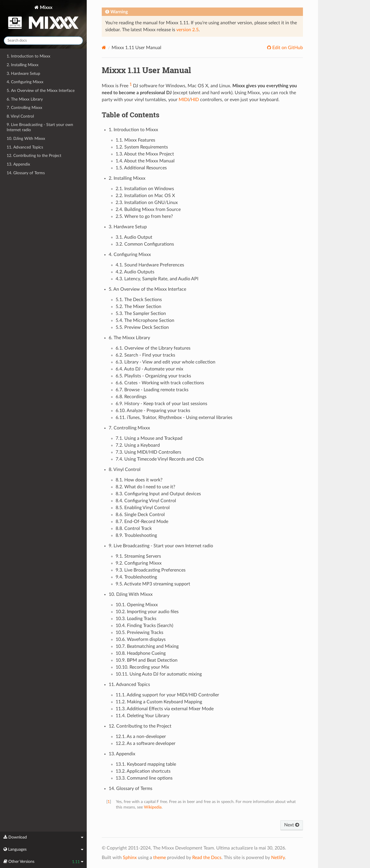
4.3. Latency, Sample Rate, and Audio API (157, 279)
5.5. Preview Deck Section (142, 327)
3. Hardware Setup (23, 74)
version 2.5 (187, 30)
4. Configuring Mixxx (25, 82)
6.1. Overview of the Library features (153, 348)
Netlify (278, 858)
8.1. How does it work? (139, 480)
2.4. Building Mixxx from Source (148, 209)
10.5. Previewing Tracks (139, 633)
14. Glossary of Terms (26, 173)
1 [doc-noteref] (131, 84)
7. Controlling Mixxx (24, 108)
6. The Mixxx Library (25, 99)
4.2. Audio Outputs (135, 272)
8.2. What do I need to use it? (145, 487)
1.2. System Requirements (142, 147)
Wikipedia (153, 807)
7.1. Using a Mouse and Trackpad (149, 438)
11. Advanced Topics (25, 147)
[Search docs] (43, 41)
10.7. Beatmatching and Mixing (147, 646)
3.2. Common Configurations (145, 244)
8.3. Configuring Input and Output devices (158, 494)
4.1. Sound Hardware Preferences (150, 265)
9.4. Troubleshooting (136, 577)
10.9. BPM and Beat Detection (147, 660)
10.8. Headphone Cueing (141, 653)
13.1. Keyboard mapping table (146, 764)
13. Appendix (18, 164)
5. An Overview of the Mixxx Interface (41, 91)
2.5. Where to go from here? (144, 216)
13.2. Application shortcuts (143, 771)
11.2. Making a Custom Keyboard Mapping (159, 702)
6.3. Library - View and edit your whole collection (165, 362)
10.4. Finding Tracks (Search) (144, 626)
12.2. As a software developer (146, 743)
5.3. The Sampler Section (141, 314)
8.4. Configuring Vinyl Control (146, 501)
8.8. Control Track (134, 528)
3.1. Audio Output (134, 237)
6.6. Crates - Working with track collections (160, 383)
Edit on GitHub (287, 48)
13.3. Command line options (144, 778)
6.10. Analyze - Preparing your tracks (153, 411)
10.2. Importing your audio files (147, 612)
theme (160, 858)
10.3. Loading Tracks (136, 619)
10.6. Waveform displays (141, 639)
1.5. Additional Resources (141, 168)
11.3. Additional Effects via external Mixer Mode (165, 709)
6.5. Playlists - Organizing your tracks (153, 376)
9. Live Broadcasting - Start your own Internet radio (40, 127)
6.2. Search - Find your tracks (145, 355)
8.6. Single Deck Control (140, 515)
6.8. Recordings (131, 397)
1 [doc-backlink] (109, 802)
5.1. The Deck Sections (139, 300)
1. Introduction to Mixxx (28, 56)
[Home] (104, 48)
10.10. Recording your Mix (142, 667)
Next (292, 825)
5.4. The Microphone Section (145, 320)
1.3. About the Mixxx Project (145, 154)
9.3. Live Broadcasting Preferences (151, 570)
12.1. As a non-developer (141, 737)
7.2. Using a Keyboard (138, 445)
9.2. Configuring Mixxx (139, 563)
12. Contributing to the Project (34, 156)
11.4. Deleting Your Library (143, 716)
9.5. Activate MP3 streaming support (153, 584)
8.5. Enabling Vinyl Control (143, 508)
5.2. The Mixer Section (138, 307)
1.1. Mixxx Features (135, 140)
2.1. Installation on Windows (145, 189)
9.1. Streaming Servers (138, 556)
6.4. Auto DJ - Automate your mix (149, 369)
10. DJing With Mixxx (26, 139)
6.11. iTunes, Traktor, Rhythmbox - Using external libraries (174, 418)
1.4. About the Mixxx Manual (145, 161)
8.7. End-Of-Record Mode (142, 522)
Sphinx (130, 858)
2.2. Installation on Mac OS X (145, 196)
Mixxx (43, 18)
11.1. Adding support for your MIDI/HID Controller (167, 695)
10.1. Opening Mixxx (137, 605)
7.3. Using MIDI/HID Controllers (148, 452)
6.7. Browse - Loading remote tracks (152, 390)
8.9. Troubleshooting (136, 535)
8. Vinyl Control (20, 116)
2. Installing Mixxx (23, 65)
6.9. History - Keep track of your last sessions (161, 404)
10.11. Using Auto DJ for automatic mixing (159, 674)
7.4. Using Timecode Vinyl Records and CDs (160, 459)
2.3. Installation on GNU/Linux (147, 203)
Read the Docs (207, 858)
